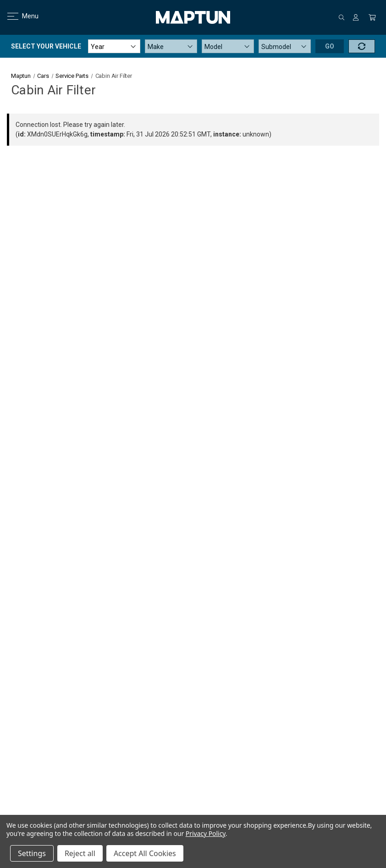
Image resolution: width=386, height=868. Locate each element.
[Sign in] (356, 17)
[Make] (171, 46)
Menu (17, 16)
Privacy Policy (206, 833)
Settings (32, 853)
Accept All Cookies (145, 853)
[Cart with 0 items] (372, 17)
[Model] (228, 46)
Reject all (80, 853)
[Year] (114, 46)
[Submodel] (285, 46)
